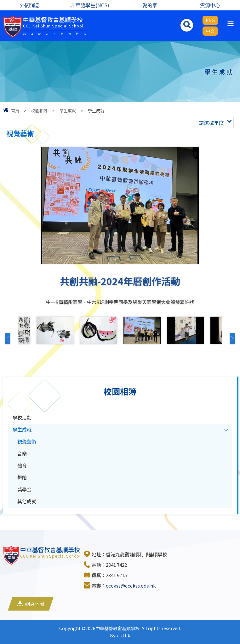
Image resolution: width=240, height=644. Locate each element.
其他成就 (27, 501)
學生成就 (68, 111)
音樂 (22, 453)
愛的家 (150, 5)
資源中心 (210, 5)
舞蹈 (22, 477)
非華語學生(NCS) (90, 5)
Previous (10, 339)
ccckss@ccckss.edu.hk (131, 585)
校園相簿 (39, 111)
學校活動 (22, 417)
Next (230, 339)
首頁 (15, 111)
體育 (22, 465)
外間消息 (30, 5)
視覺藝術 (27, 441)
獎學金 (24, 489)
